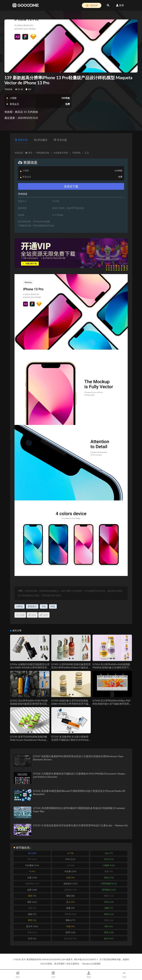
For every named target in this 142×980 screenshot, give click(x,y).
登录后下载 (71, 186)
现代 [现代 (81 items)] (109, 926)
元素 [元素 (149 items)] (32, 878)
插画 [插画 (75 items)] (32, 914)
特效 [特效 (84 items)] (70, 926)
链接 (44, 615)
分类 (53, 975)
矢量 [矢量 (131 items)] (32, 932)
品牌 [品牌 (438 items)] (32, 890)
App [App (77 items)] (109, 853)
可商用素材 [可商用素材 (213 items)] (109, 884)
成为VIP (92, 5)
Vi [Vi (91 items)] (32, 871)
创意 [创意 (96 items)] (70, 878)
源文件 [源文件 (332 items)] (32, 926)
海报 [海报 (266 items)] (109, 920)
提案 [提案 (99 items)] (70, 908)
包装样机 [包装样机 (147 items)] (32, 884)
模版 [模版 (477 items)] (70, 920)
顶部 (124, 975)
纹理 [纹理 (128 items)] (70, 932)
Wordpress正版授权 (91, 964)
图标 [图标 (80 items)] (70, 896)
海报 (32, 615)
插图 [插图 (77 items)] (109, 908)
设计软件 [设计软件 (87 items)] (70, 939)
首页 (30, 153)
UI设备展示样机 (61, 153)
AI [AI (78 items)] (70, 853)
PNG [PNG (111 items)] (70, 859)
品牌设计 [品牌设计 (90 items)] (70, 890)
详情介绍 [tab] (21, 140)
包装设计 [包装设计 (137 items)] (70, 884)
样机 (53, 606)
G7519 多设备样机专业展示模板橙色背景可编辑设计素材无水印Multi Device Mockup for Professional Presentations (70, 741)
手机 (44, 606)
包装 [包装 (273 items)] (109, 878)
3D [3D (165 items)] (32, 853)
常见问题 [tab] (60, 140)
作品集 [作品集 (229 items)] (70, 871)
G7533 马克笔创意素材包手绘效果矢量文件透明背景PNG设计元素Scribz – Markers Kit (80, 825)
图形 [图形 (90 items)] (32, 896)
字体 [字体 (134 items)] (109, 902)
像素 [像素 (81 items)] (109, 871)
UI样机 (20, 606)
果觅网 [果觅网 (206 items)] (70, 914)
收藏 (20, 615)
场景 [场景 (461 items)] (32, 902)
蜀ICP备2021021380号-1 (86, 959)
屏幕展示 (32, 606)
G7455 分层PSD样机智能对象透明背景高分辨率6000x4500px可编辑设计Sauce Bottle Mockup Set (71, 667)
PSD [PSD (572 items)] (109, 859)
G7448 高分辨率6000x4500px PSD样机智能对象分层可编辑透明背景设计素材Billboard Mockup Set (112, 704)
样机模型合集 (43, 153)
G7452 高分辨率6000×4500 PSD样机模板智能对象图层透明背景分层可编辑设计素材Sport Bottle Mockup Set (30, 705)
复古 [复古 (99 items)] (70, 902)
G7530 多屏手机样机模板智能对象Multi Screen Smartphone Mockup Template (29, 740)
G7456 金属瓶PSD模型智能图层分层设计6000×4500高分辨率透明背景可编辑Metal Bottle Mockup (30, 667)
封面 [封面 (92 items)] (32, 908)
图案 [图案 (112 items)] (109, 896)
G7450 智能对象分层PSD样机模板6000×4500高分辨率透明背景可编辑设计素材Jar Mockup (71, 704)
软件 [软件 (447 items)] (109, 939)
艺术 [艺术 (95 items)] (32, 939)
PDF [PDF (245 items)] (32, 859)
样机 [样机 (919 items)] (109, 914)
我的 (89, 975)
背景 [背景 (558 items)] (109, 932)
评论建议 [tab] (41, 140)
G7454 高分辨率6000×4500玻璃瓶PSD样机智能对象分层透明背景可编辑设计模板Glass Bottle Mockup (112, 667)
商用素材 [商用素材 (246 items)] (109, 890)
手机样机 (8, 89)
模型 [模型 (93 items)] (32, 920)
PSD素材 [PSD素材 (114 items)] (32, 865)
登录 (120, 5)
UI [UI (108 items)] (70, 865)
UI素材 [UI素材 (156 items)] (109, 865)
